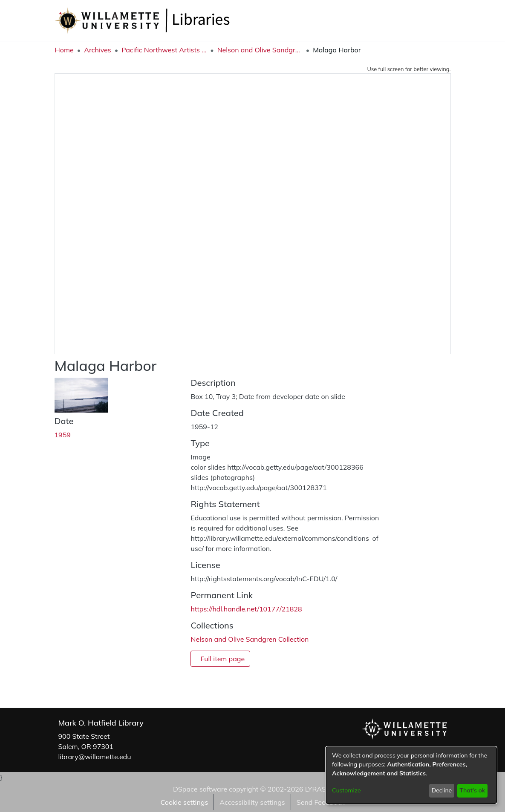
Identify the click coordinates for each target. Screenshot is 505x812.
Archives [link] (98, 50)
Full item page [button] (222, 659)
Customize (346, 790)
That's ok (472, 790)
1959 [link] (63, 435)
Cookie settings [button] (184, 802)
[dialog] (411, 775)
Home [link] (64, 50)
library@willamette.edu (95, 757)
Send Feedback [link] (321, 802)
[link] (250, 639)
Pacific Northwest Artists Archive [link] (164, 50)
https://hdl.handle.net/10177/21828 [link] (246, 609)
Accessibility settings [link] (252, 802)
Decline (442, 790)
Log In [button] (436, 20)
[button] (404, 20)
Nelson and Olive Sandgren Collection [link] (260, 50)
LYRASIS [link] (319, 789)
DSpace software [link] (200, 789)
